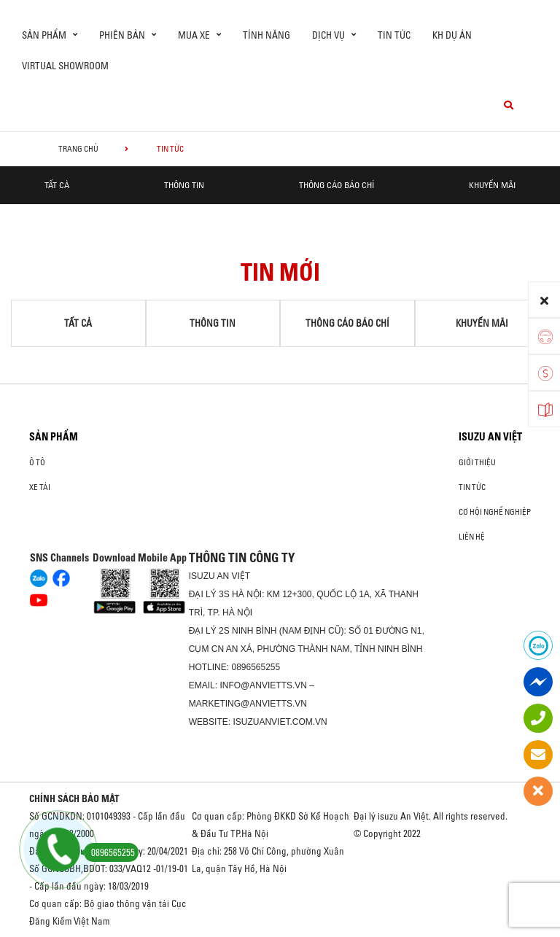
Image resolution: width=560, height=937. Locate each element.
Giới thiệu (477, 462)
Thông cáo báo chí (337, 185)
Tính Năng (267, 35)
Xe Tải (40, 487)
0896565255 (256, 667)
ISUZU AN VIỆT (490, 437)
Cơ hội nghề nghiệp (495, 512)
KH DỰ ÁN (452, 35)
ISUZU (202, 576)
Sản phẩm (54, 437)
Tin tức (394, 35)
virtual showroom (65, 66)
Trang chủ (78, 149)
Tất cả (57, 185)
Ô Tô (37, 462)
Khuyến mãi (492, 185)
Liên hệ (472, 537)
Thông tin (184, 185)
